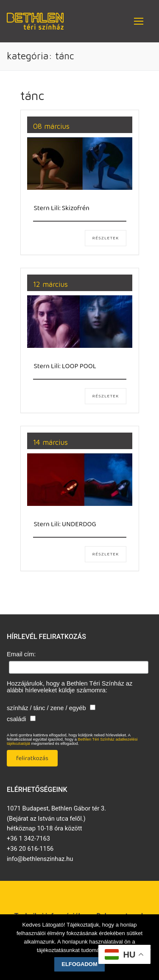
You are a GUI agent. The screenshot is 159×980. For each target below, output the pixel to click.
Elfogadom (79, 964)
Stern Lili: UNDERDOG (65, 524)
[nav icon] (139, 21)
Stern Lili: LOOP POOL (65, 366)
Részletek (105, 238)
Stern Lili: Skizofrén (62, 208)
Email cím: (21, 654)
